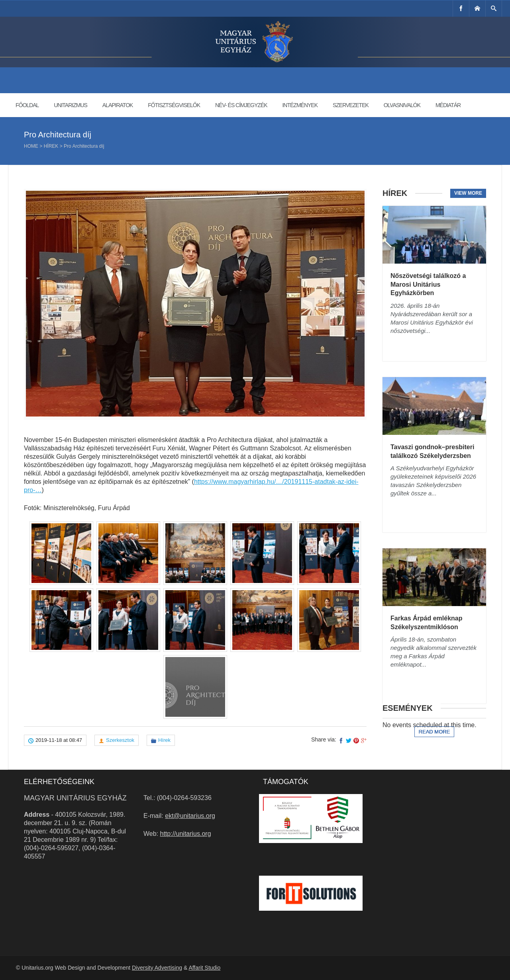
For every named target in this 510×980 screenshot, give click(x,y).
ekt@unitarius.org (190, 816)
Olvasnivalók (402, 105)
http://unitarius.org (186, 834)
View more (468, 193)
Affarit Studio (204, 968)
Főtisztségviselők (174, 105)
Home (31, 146)
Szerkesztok (120, 740)
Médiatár (448, 105)
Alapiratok (118, 105)
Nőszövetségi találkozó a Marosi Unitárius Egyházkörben (428, 284)
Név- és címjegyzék (241, 105)
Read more (434, 732)
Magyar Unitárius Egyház (75, 798)
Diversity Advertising (157, 968)
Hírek (51, 146)
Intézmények (300, 105)
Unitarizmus (71, 105)
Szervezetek (351, 105)
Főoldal (27, 105)
